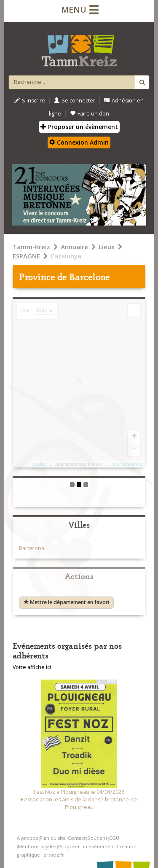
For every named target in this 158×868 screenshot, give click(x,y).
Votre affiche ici (32, 667)
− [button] (134, 449)
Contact (77, 838)
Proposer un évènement (79, 127)
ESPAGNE (26, 256)
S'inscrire (30, 101)
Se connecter (75, 101)
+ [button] (134, 437)
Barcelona (32, 548)
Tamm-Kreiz (31, 247)
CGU (114, 838)
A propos (27, 838)
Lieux (107, 247)
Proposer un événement (87, 846)
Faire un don (90, 114)
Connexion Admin (79, 142)
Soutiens (97, 838)
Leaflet (39, 464)
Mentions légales (37, 846)
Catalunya (66, 256)
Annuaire (74, 247)
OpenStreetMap (127, 464)
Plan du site (53, 838)
